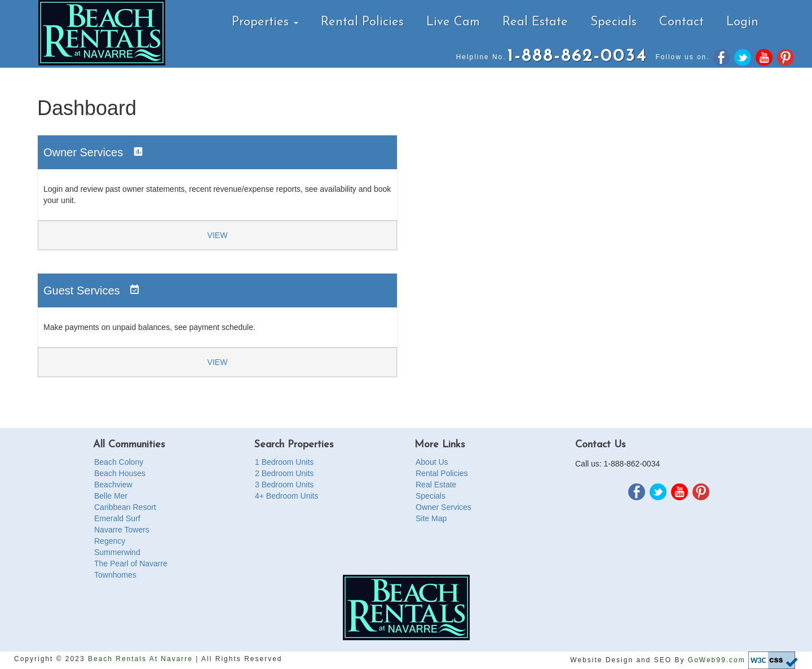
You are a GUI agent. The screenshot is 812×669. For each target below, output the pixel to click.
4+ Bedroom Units (286, 496)
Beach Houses (120, 473)
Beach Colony (119, 462)
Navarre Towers (122, 530)
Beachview (113, 485)
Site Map (431, 518)
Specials (614, 22)
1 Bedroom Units (284, 462)
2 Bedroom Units (284, 473)
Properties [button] (265, 22)
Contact (681, 22)
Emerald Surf (117, 518)
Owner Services (443, 507)
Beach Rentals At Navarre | (145, 659)
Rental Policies (362, 22)
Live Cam (453, 22)
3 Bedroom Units (284, 485)
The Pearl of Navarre (131, 564)
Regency (110, 541)
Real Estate (535, 22)
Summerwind (117, 552)
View (218, 235)
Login (742, 22)
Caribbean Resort (125, 507)
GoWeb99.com (717, 659)
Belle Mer (111, 496)
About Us (432, 462)
